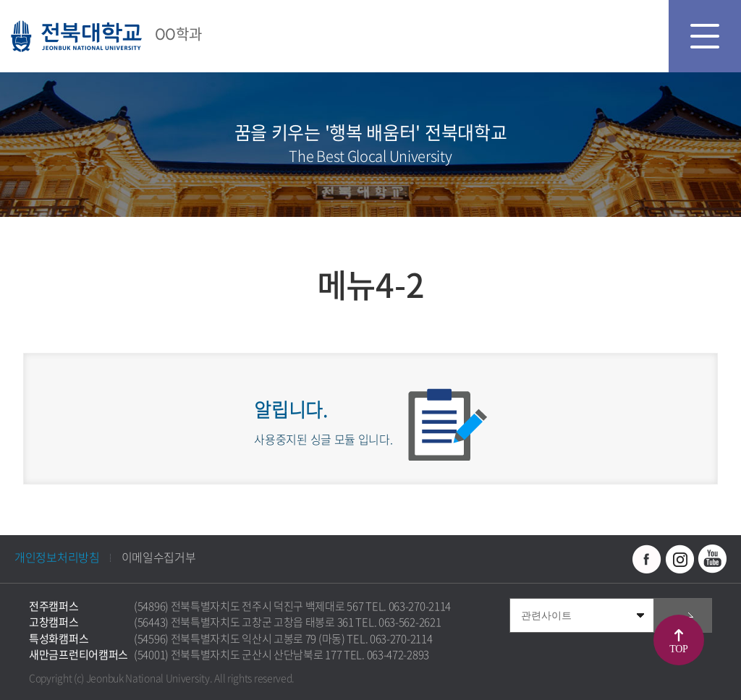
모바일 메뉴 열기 (705, 36)
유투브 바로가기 (712, 559)
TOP (678, 649)
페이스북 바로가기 (647, 559)
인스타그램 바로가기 (679, 559)
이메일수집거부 (159, 557)
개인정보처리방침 (57, 557)
